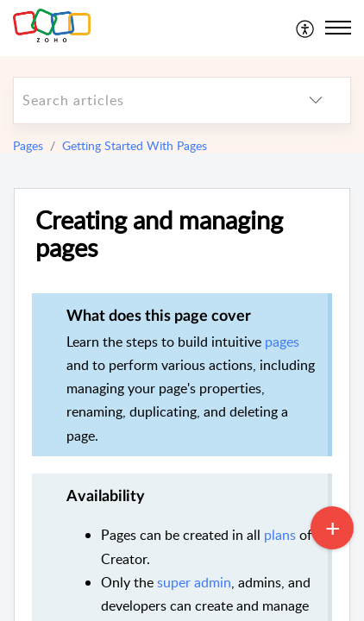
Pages (28, 145)
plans (280, 535)
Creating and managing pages (159, 235)
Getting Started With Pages (135, 145)
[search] (147, 100)
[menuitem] (306, 28)
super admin (194, 582)
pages (282, 342)
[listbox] (316, 100)
